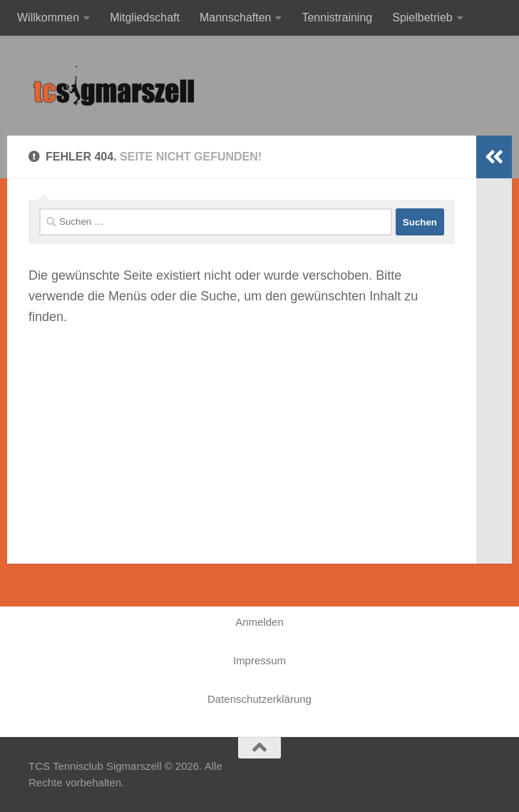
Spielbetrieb (422, 17)
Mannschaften (236, 17)
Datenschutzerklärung (259, 699)
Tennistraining (337, 17)
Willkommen (48, 17)
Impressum (259, 660)
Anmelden (259, 622)
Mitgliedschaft (145, 17)
